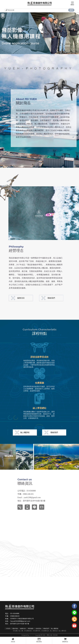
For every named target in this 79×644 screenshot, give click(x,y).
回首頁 (13, 640)
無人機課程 (25, 432)
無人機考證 (62, 631)
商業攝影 (31, 628)
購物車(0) (65, 640)
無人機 (21, 631)
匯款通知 (39, 640)
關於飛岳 (15, 628)
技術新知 (38, 628)
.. (46, 635)
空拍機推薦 (28, 631)
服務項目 (23, 628)
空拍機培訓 (45, 631)
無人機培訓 (54, 631)
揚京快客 (32, 635)
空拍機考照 (36, 631)
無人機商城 (55, 628)
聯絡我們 (40, 298)
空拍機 (15, 631)
